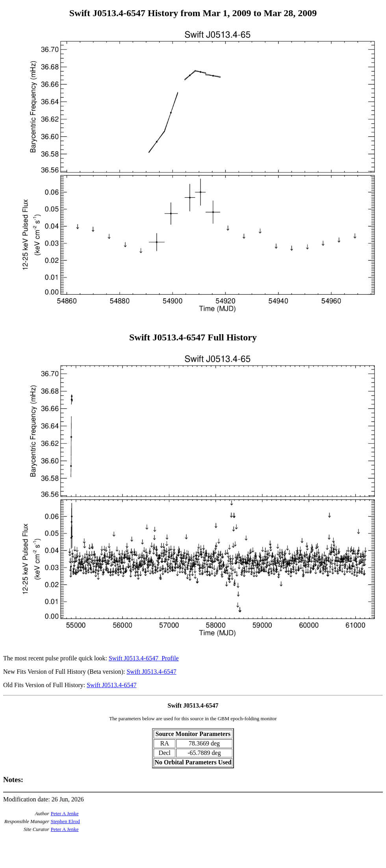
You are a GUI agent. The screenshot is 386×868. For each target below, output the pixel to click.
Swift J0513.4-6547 (151, 672)
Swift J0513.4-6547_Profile (144, 658)
